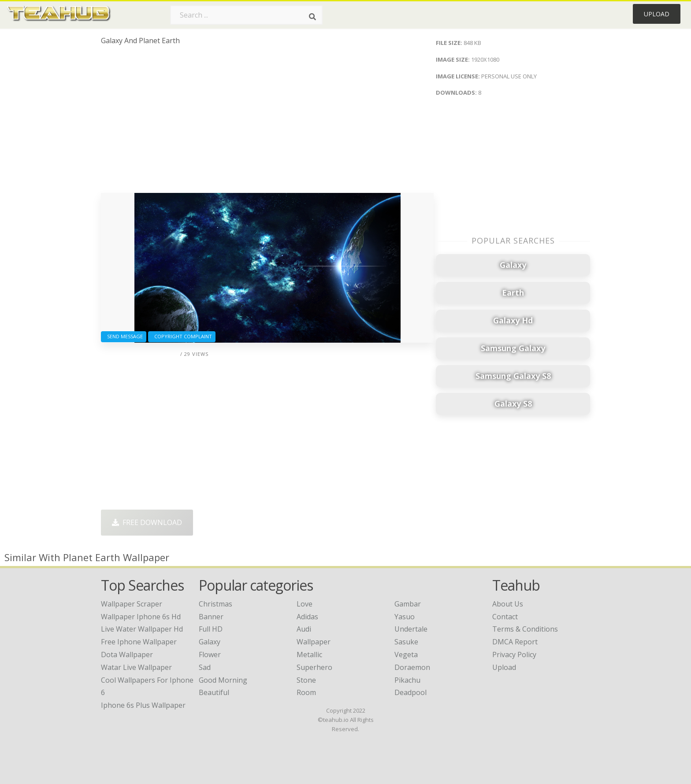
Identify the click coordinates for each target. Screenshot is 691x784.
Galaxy (210, 642)
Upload (657, 14)
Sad (205, 667)
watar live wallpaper (136, 667)
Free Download (147, 522)
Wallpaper (314, 642)
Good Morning (223, 680)
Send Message (124, 336)
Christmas (215, 604)
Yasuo (405, 617)
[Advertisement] (267, 122)
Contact (505, 617)
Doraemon (412, 667)
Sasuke (406, 642)
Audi (304, 629)
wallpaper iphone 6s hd (141, 617)
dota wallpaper (127, 655)
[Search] (312, 17)
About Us (508, 604)
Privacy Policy (514, 655)
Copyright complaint (182, 336)
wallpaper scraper (132, 604)
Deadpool (411, 692)
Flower (210, 655)
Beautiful (214, 692)
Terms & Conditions (525, 629)
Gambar (408, 604)
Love (305, 604)
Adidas (307, 617)
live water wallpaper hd (142, 629)
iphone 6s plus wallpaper (143, 705)
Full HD (211, 629)
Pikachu (407, 680)
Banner (211, 617)
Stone (306, 680)
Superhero (314, 667)
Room (306, 692)
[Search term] (246, 15)
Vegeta (406, 655)
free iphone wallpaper (139, 642)
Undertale (411, 629)
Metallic (309, 655)
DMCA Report (515, 642)
